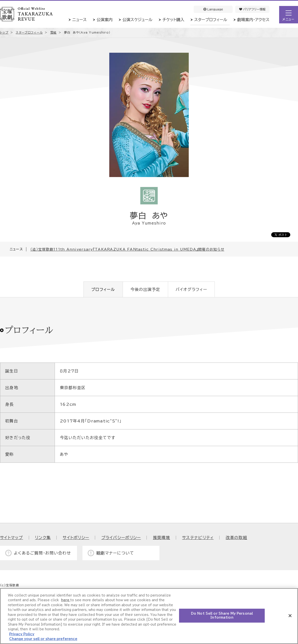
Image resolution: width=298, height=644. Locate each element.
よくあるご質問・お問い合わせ (42, 553)
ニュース (79, 20)
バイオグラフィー (191, 289)
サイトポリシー (76, 538)
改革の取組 (236, 538)
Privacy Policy (22, 634)
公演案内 (105, 20)
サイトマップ (12, 538)
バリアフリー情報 (252, 9)
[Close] (290, 616)
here (66, 600)
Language (213, 9)
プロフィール (103, 289)
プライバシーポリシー (121, 538)
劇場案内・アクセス (253, 20)
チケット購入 (173, 20)
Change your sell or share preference (43, 639)
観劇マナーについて (115, 553)
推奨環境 (162, 538)
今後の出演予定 (145, 289)
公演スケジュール (137, 20)
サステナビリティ (198, 538)
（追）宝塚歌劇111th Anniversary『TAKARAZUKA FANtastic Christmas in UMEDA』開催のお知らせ (127, 249)
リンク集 (43, 538)
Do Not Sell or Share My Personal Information (222, 616)
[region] (149, 616)
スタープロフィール (211, 20)
